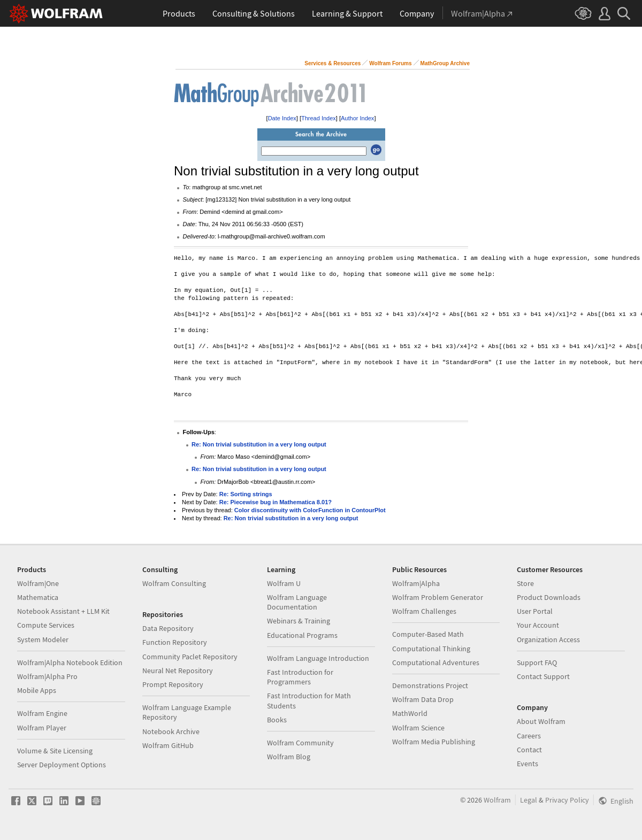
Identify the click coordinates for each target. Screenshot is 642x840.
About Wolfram (541, 721)
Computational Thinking (431, 649)
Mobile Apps (37, 690)
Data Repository (168, 628)
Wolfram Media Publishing (434, 742)
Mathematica (38, 597)
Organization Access (548, 639)
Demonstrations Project (430, 685)
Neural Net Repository (178, 671)
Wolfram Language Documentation (297, 602)
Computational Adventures (436, 662)
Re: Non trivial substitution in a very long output (259, 444)
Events (528, 764)
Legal (529, 800)
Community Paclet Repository (190, 657)
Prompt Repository (173, 684)
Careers (529, 736)
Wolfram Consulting (174, 583)
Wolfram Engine (42, 713)
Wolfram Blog (289, 757)
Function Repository (175, 642)
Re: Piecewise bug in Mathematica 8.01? (276, 502)
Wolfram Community (300, 743)
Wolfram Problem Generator (438, 597)
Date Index (282, 118)
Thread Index (319, 118)
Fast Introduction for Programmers (300, 677)
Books (277, 720)
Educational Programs (302, 635)
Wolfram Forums (390, 63)
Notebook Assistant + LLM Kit (63, 611)
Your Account (538, 625)
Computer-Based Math (428, 634)
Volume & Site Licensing (55, 751)
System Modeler (43, 639)
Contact (529, 750)
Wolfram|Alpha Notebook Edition (70, 662)
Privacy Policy (567, 800)
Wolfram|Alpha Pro (47, 676)
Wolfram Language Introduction (318, 658)
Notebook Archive (171, 731)
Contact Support (543, 676)
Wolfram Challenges (424, 611)
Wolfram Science (418, 728)
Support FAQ (537, 662)
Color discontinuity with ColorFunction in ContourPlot (310, 510)
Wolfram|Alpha (416, 583)
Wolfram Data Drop (423, 699)
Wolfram (497, 800)
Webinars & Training (299, 621)
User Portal (535, 611)
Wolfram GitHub (168, 745)
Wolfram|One (38, 583)
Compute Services (46, 625)
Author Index (357, 118)
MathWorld (410, 713)
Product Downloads (549, 597)
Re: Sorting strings (246, 494)
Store (525, 583)
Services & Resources (333, 63)
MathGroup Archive (445, 63)
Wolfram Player (42, 728)
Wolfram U (284, 583)
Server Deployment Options (62, 765)
